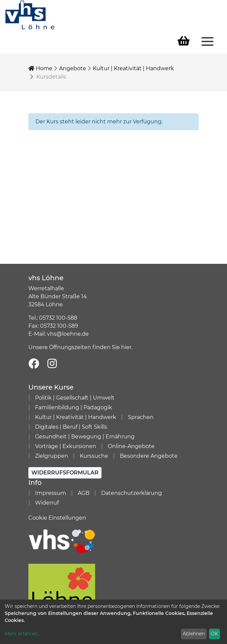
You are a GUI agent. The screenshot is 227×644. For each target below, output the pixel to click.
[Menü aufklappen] (207, 41)
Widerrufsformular (65, 473)
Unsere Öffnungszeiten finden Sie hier (80, 347)
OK (214, 634)
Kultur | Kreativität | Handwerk (133, 68)
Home (40, 68)
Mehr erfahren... (23, 634)
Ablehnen (194, 634)
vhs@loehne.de (68, 334)
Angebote (73, 68)
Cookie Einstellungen (57, 518)
